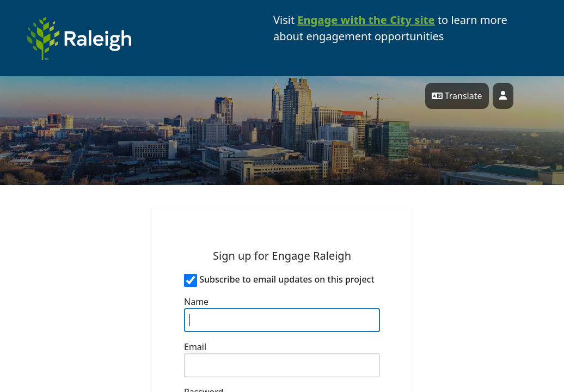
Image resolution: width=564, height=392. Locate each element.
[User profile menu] (503, 96)
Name (196, 302)
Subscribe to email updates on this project (287, 279)
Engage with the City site (366, 20)
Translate (457, 96)
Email (195, 347)
